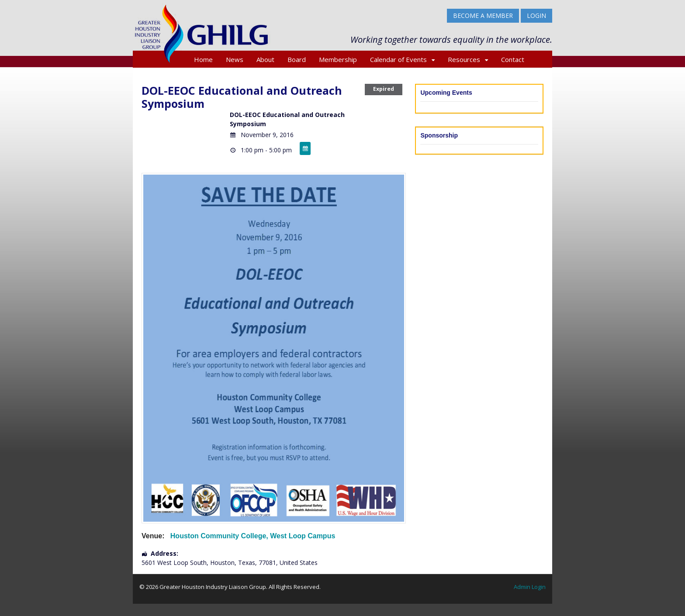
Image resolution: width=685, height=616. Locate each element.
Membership (338, 59)
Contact (513, 59)
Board (297, 59)
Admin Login (530, 587)
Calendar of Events (398, 59)
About (265, 59)
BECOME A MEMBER (483, 15)
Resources (464, 59)
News (235, 59)
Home (203, 59)
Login (536, 15)
